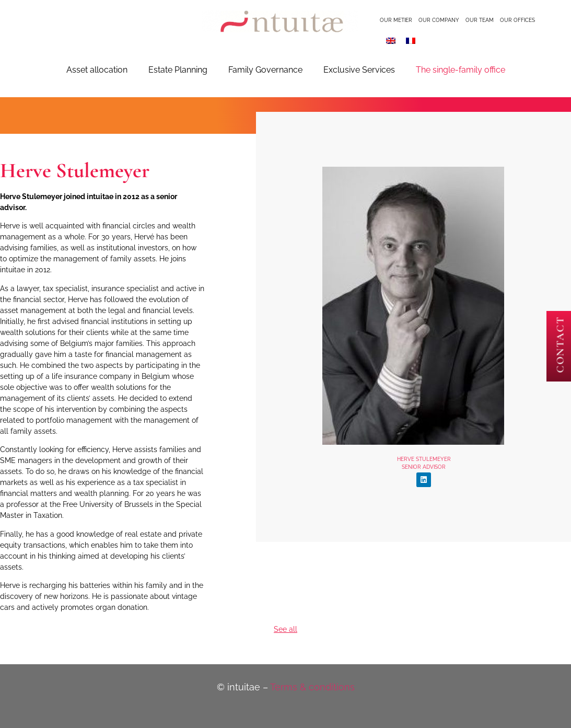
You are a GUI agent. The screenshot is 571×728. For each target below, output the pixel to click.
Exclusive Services (359, 70)
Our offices (517, 20)
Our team (480, 20)
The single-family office (461, 70)
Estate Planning (178, 70)
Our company (439, 20)
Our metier (396, 20)
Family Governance (265, 70)
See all (285, 629)
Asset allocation (97, 70)
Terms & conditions (312, 687)
